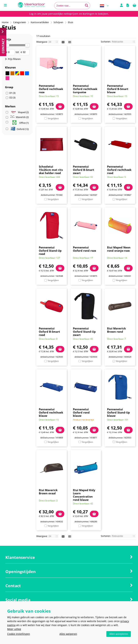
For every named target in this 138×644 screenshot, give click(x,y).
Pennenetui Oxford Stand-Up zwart (84, 332)
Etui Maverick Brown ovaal (48, 492)
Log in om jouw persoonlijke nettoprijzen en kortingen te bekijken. (69, 14)
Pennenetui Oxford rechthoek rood (119, 170)
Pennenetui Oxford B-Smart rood (49, 332)
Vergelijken (53, 118)
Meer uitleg (14, 629)
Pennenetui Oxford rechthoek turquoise (85, 89)
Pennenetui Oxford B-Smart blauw (118, 89)
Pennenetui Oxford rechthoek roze (51, 89)
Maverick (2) (20, 117)
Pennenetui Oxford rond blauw (81, 412)
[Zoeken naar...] (87, 6)
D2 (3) (12, 98)
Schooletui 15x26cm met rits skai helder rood (51, 170)
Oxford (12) (20, 129)
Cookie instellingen (19, 634)
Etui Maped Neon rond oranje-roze (119, 249)
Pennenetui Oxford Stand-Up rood (50, 251)
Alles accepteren (119, 634)
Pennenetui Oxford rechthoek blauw (51, 412)
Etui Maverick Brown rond (116, 330)
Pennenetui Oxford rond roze (85, 249)
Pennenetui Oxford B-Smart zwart (84, 170)
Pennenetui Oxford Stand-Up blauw (119, 412)
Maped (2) (20, 112)
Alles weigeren (68, 634)
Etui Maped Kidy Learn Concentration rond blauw (84, 495)
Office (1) (21, 123)
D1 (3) (12, 93)
